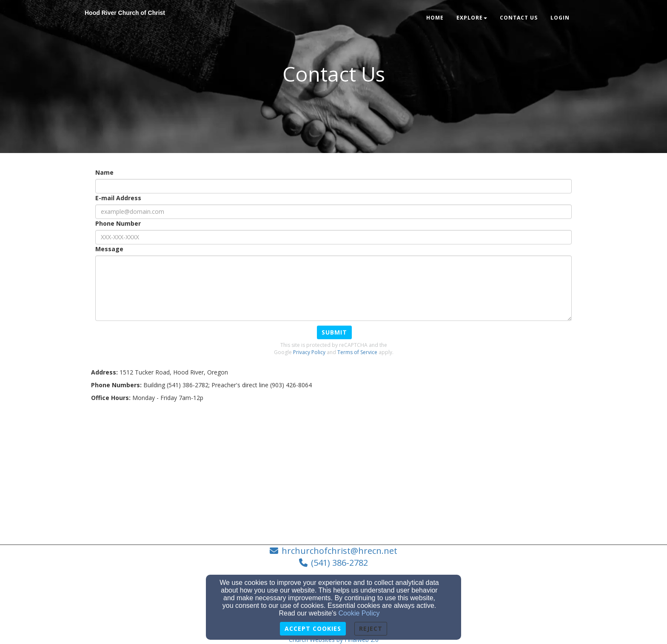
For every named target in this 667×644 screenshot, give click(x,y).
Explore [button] (472, 18)
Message (109, 249)
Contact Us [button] (519, 18)
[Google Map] (333, 470)
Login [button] (560, 18)
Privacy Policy (309, 352)
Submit (334, 332)
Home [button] (435, 18)
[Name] (333, 186)
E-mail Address (118, 198)
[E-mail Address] (333, 212)
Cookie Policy (359, 613)
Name (104, 172)
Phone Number (118, 223)
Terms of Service (357, 352)
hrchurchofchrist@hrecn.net (339, 551)
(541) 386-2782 (339, 563)
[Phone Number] (333, 237)
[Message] (333, 288)
